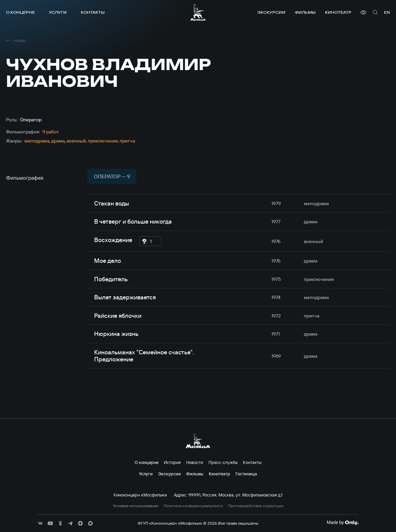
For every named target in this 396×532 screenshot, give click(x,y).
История (172, 462)
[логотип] (198, 12)
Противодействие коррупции (256, 506)
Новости (195, 462)
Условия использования (136, 506)
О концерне (20, 12)
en (387, 12)
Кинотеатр (338, 12)
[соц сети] (40, 523)
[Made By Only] (343, 523)
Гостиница (246, 474)
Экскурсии (271, 12)
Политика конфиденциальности (193, 506)
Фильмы (305, 12)
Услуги (58, 12)
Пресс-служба (223, 462)
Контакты (93, 12)
